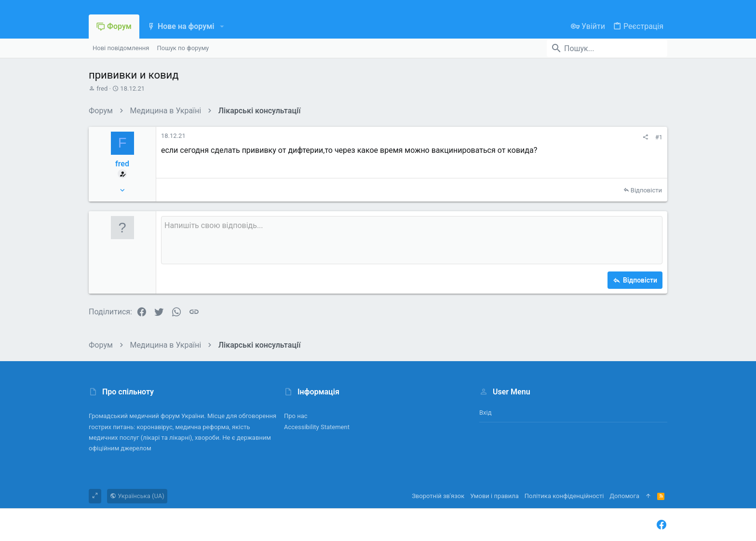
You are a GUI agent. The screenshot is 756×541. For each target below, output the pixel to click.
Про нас (296, 416)
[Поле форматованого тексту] (412, 240)
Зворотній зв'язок (438, 496)
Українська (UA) (137, 496)
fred (102, 88)
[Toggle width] (95, 496)
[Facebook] (661, 525)
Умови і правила (494, 496)
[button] (222, 27)
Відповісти (646, 190)
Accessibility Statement (317, 427)
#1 (659, 137)
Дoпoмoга (624, 496)
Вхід (486, 413)
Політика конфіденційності (564, 496)
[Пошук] (607, 48)
